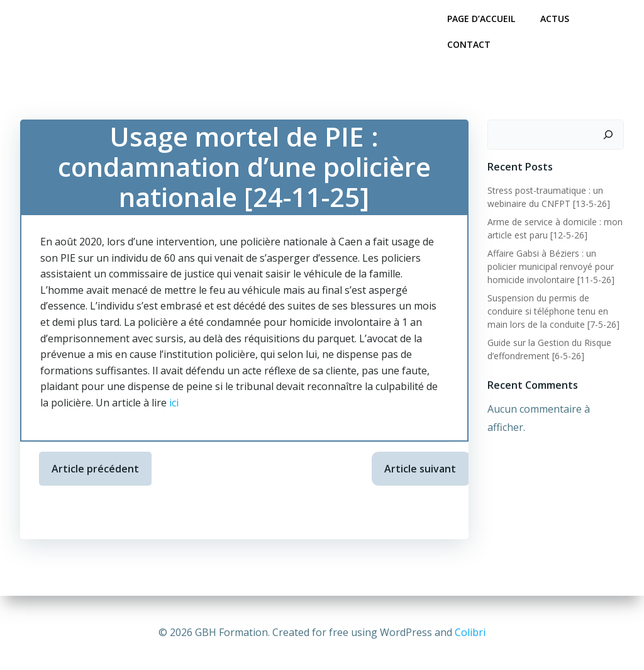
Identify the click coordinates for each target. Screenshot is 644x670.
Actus (555, 19)
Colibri (470, 632)
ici (174, 403)
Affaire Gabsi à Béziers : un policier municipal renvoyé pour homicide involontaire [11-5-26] (551, 266)
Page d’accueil (481, 19)
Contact (469, 44)
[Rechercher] (608, 135)
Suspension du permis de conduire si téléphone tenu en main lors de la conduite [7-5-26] (553, 311)
